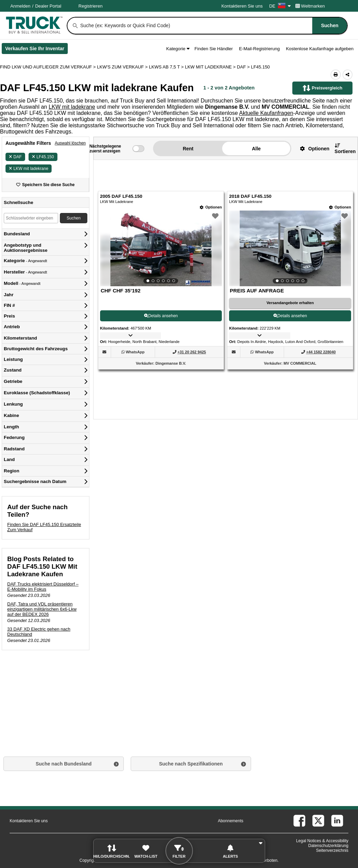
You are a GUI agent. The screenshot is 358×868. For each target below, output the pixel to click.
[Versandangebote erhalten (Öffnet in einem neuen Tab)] (290, 303)
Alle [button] (256, 149)
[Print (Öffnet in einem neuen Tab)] (336, 75)
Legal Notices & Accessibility (322, 841)
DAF (15, 157)
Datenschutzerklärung (328, 846)
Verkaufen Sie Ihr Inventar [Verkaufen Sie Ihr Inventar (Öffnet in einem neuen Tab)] (36, 50)
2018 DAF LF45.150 (250, 196)
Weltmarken (310, 6)
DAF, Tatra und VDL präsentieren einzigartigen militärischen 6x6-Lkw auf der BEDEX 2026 (42, 609)
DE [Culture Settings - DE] (280, 6)
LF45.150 (43, 157)
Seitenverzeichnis (332, 850)
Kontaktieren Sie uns (242, 6)
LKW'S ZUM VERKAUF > (123, 67)
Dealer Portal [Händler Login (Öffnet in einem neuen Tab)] (48, 6)
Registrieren (90, 6)
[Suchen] (75, 26)
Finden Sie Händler (214, 49)
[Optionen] (211, 207)
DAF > (244, 67)
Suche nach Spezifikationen (191, 764)
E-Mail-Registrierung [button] (259, 49)
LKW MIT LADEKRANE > (211, 67)
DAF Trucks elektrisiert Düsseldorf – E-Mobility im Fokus (43, 587)
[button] (312, 148)
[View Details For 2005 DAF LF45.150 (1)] (161, 248)
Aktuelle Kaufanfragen (266, 113)
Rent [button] (188, 149)
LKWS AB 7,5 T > (167, 67)
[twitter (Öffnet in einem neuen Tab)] (318, 821)
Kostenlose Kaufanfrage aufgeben (320, 49)
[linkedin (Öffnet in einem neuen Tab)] (337, 821)
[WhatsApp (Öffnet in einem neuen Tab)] (135, 352)
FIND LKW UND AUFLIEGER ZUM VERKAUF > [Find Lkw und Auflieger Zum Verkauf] (48, 67)
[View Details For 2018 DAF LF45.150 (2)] (290, 248)
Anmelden (20, 6)
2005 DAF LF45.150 (121, 196)
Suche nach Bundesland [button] (64, 764)
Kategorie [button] (178, 49)
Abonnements (230, 821)
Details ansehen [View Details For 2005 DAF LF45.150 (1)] (161, 316)
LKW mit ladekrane (72, 107)
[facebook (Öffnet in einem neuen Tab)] (299, 821)
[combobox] (213, 26)
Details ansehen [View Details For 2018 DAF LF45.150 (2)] (290, 316)
